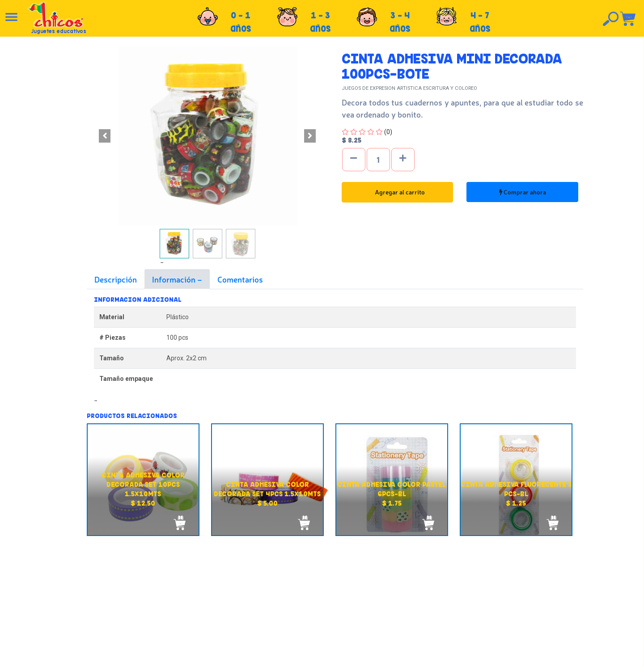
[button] (105, 136)
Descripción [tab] (116, 279)
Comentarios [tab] (240, 279)
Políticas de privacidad (340, 605)
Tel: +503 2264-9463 (525, 607)
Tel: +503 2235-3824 (525, 597)
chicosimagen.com (348, 655)
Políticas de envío (333, 585)
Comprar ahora (523, 192)
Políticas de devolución (340, 595)
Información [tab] (175, 279)
